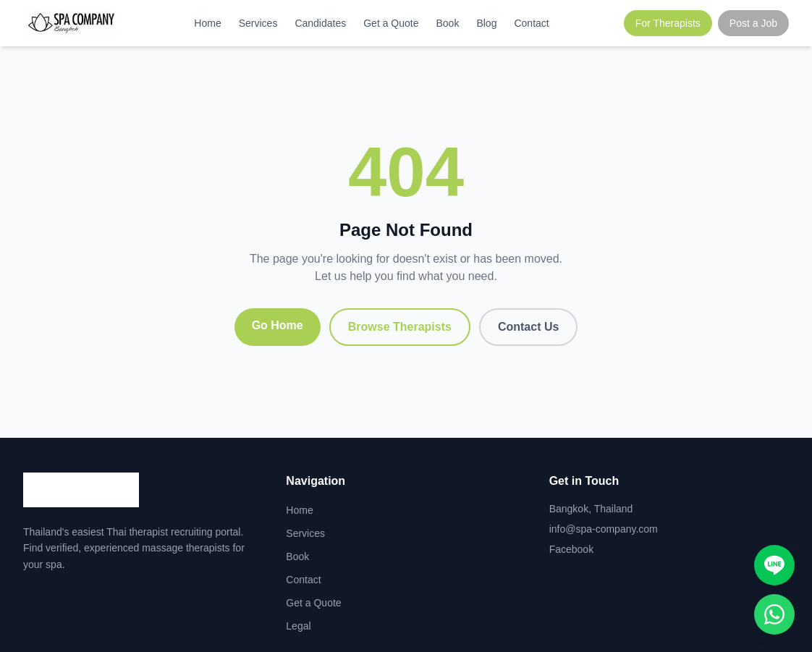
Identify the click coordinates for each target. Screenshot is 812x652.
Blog (486, 23)
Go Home (278, 325)
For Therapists (668, 23)
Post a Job (753, 23)
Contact (531, 23)
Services (258, 23)
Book (448, 23)
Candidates (320, 23)
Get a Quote (391, 23)
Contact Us (528, 327)
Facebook (571, 549)
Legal (298, 626)
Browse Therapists (400, 327)
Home (207, 23)
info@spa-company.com (604, 529)
